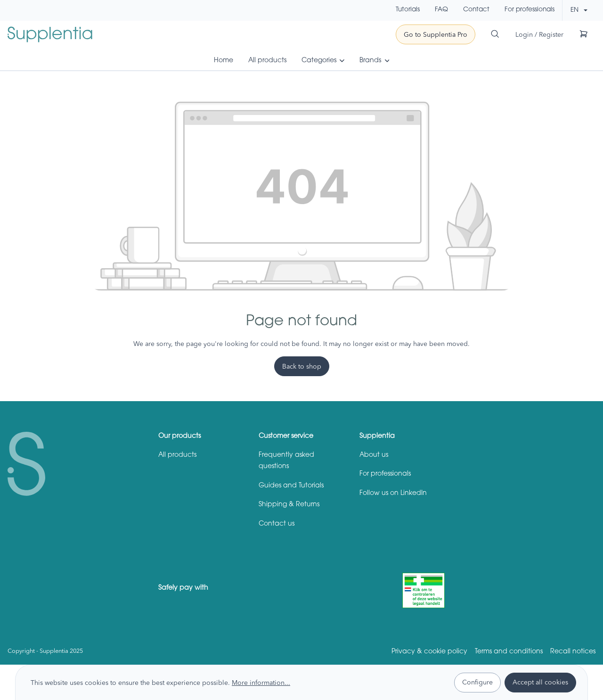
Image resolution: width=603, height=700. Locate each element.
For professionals (530, 10)
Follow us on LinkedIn (393, 494)
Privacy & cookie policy (429, 652)
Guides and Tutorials (291, 486)
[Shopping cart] (584, 34)
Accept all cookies (540, 682)
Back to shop (302, 366)
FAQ (441, 10)
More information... (261, 683)
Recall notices (573, 652)
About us (374, 455)
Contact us (277, 524)
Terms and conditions (509, 652)
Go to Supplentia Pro (436, 34)
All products (177, 455)
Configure (477, 682)
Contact (476, 10)
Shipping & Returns (289, 505)
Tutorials (408, 10)
